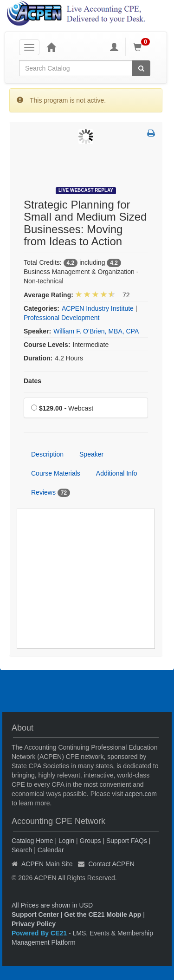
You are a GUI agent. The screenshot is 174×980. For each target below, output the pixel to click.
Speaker (91, 454)
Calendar (51, 850)
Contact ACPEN (111, 864)
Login (66, 841)
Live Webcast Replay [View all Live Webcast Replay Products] (86, 190)
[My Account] (114, 47)
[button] (151, 134)
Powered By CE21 (40, 933)
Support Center (35, 915)
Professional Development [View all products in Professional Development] (61, 318)
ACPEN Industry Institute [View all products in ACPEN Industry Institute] (98, 308)
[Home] (51, 47)
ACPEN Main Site (47, 864)
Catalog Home (32, 841)
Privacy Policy (34, 924)
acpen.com (141, 794)
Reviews (51, 493)
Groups (90, 841)
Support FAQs (127, 841)
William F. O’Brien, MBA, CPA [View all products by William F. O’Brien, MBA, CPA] (96, 331)
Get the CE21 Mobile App (103, 915)
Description (47, 454)
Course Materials (56, 473)
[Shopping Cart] (143, 47)
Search (22, 850)
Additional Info (117, 473)
